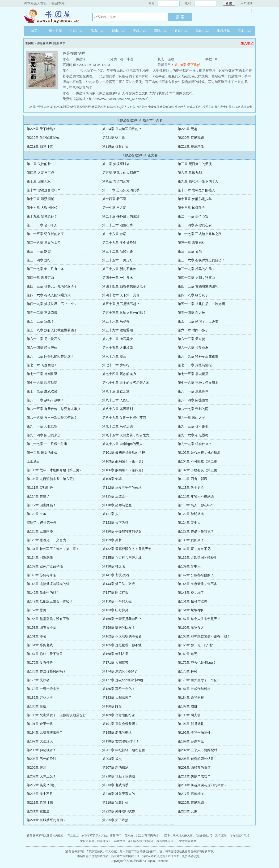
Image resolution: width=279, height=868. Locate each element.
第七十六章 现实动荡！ (44, 383)
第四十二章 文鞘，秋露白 (196, 278)
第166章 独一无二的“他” (195, 645)
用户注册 (247, 3)
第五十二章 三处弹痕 (42, 313)
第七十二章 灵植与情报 (195, 365)
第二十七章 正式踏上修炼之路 (200, 234)
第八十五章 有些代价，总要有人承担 (54, 409)
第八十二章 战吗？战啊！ (45, 400)
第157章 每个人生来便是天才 (199, 619)
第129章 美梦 (112, 540)
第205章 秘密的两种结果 (196, 759)
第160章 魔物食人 (191, 628)
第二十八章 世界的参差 (44, 243)
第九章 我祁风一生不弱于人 (198, 181)
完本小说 (244, 31)
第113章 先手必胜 (191, 488)
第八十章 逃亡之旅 (116, 391)
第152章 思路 (36, 610)
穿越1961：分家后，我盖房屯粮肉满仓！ (136, 835)
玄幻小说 (76, 31)
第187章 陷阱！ (189, 706)
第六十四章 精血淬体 (42, 348)
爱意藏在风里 (188, 841)
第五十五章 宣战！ (40, 321)
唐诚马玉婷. (194, 107)
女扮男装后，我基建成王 (96, 841)
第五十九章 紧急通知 (118, 330)
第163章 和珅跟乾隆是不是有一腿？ (204, 636)
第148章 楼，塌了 (191, 593)
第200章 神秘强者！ (41, 750)
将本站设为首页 (35, 3)
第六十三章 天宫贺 (191, 339)
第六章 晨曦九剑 (190, 173)
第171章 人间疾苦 (115, 663)
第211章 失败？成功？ (194, 776)
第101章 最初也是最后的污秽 (124, 453)
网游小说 (160, 31)
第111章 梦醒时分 (40, 488)
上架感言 (33, 461)
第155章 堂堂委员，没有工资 (48, 619)
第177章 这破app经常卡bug (123, 680)
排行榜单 (223, 31)
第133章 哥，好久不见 (194, 549)
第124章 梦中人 (189, 523)
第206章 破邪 (36, 768)
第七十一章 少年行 (116, 365)
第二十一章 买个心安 (193, 216)
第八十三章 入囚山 (116, 400)
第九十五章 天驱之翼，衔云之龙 (126, 435)
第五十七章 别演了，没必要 (198, 321)
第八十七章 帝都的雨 (193, 409)
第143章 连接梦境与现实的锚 (48, 584)
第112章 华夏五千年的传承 (122, 488)
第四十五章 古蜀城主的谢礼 (198, 286)
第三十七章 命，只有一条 (45, 269)
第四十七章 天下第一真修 (121, 295)
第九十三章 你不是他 (193, 426)
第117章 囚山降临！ (41, 505)
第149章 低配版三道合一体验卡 (50, 601)
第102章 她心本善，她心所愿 (199, 453)
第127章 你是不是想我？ (196, 531)
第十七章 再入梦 (114, 208)
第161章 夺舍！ (38, 636)
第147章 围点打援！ (117, 593)
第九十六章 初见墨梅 (193, 435)
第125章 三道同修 (40, 531)
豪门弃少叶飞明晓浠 (141, 841)
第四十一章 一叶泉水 (118, 278)
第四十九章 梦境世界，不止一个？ (52, 304)
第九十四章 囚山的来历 (44, 435)
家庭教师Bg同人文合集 (121, 107)
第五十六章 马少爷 (116, 321)
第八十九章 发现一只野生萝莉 (124, 418)
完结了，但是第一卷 (42, 523)
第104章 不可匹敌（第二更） (199, 461)
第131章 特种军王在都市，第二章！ (53, 549)
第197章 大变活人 (40, 741)
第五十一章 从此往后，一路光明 (201, 304)
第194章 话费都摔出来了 (45, 733)
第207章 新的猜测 (115, 768)
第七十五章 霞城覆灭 (193, 374)
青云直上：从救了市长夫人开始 (87, 835)
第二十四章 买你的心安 (195, 225)
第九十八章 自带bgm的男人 (122, 444)
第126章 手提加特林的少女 (122, 531)
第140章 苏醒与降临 (41, 575)
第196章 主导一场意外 (194, 733)
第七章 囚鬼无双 (39, 181)
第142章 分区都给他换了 (196, 575)
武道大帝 (246, 107)
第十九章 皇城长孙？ (42, 216)
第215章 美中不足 (40, 794)
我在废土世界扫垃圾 (227, 107)
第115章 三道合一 (115, 496)
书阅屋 (53, 16)
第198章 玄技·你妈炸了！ (121, 741)
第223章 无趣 (188, 129)
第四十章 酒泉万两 (40, 278)
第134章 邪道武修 (40, 558)
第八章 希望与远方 (116, 181)
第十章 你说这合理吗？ (44, 190)
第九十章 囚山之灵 (191, 418)
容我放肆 (120, 841)
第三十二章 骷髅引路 (118, 251)
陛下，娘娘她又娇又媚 (178, 835)
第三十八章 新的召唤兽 (119, 269)
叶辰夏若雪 (99, 107)
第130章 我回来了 (191, 540)
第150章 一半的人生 (117, 601)
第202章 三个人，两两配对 (197, 750)
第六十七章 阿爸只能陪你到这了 (50, 356)
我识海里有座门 (166, 841)
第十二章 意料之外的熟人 (196, 190)
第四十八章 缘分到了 (193, 295)
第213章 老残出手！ (117, 785)
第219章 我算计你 (40, 146)
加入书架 (247, 43)
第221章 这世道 (114, 138)
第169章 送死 (188, 654)
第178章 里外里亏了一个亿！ (199, 680)
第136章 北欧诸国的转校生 (197, 558)
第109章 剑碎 (112, 479)
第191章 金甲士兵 (40, 724)
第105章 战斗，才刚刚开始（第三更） (55, 470)
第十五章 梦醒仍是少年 (195, 199)
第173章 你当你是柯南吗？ (46, 671)
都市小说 (118, 31)
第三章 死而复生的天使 (195, 164)
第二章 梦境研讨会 (116, 164)
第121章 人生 (112, 514)
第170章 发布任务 (40, 663)
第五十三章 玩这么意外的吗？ (124, 313)
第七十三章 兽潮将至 (42, 374)
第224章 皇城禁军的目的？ (122, 129)
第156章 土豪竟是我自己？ (122, 619)
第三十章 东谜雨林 (191, 243)
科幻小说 (181, 31)
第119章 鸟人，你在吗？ (196, 505)
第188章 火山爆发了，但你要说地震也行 (56, 715)
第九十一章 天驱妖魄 (42, 426)
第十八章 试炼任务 (191, 208)
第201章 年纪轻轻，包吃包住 (124, 750)
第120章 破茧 (36, 514)
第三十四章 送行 (39, 260)
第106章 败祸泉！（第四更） (124, 470)
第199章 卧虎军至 (191, 741)
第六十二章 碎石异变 (118, 339)
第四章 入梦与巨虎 (40, 173)
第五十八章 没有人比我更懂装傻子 (52, 330)
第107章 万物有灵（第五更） (199, 470)
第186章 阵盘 (112, 706)
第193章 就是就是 (191, 724)
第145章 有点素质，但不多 (197, 584)
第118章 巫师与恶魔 (117, 505)
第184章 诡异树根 (191, 698)
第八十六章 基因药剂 (118, 409)
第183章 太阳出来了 (117, 698)
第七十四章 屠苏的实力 (119, 374)
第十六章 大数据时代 (42, 208)
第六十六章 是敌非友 (193, 348)
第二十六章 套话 (114, 234)
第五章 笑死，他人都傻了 (121, 173)
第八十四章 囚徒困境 (193, 400)
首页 (34, 31)
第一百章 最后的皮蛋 (42, 453)
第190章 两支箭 (189, 715)
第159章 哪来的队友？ (119, 628)
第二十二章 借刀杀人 (42, 225)
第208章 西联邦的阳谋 (194, 768)
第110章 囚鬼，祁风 (192, 479)
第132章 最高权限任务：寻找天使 (127, 549)
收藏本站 (58, 3)
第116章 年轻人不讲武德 (196, 496)
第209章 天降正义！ (41, 776)
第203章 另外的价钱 (41, 759)
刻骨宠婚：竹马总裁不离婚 (232, 835)
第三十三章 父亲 (190, 251)
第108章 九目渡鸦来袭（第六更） (51, 479)
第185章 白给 (36, 706)
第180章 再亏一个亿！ (119, 689)
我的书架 (55, 31)
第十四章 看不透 (114, 199)
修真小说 (97, 31)
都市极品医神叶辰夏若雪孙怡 (72, 107)
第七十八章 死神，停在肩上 (198, 383)
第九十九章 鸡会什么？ (195, 444)
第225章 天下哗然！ (189, 65)
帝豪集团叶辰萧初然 (161, 107)
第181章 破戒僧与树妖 (194, 689)
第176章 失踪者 (38, 680)
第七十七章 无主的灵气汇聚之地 (126, 383)
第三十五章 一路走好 (118, 260)
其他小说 (202, 31)
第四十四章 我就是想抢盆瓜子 (124, 286)
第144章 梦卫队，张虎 (119, 584)
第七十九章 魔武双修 (42, 391)
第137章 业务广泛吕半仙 (45, 566)
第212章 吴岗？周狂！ (43, 785)
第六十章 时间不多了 (193, 330)
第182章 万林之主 (40, 698)
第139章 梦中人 (189, 566)
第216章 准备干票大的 (119, 794)
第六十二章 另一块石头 (44, 339)
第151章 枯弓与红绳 (192, 601)
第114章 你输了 (38, 496)
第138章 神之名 (114, 566)
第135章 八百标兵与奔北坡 (122, 558)
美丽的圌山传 (204, 835)
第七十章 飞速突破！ (42, 365)
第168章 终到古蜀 (115, 654)
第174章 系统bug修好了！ (121, 671)
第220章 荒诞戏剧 (191, 138)
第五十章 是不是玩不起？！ (123, 304)
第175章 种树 (188, 671)
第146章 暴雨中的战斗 (43, 593)
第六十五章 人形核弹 (118, 348)
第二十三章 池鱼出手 (118, 225)
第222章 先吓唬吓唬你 (43, 138)
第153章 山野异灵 (115, 610)
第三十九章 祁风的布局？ (196, 269)
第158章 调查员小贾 (41, 628)
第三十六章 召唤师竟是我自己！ (201, 260)
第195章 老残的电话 (117, 733)
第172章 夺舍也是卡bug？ (197, 663)
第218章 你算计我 (115, 146)
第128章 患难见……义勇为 (46, 540)
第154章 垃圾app (190, 610)
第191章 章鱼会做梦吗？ (120, 724)
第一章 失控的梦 (39, 164)
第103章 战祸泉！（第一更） (124, 461)
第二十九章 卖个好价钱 (119, 243)
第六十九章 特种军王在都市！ (200, 356)
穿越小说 (139, 31)
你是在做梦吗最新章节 (51, 43)
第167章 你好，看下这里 (45, 654)
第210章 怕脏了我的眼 (119, 776)
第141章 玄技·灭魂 (116, 575)
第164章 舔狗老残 (40, 645)
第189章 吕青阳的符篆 (119, 715)
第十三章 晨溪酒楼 (40, 199)
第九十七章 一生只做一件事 (47, 444)
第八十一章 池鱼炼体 (193, 391)
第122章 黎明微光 (191, 514)
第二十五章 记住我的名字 (45, 234)
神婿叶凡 (180, 107)
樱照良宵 (208, 107)
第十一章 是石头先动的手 (121, 190)
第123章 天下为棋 (115, 523)
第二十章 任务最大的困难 (121, 216)
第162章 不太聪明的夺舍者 (122, 636)
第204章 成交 (112, 759)
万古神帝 (142, 107)
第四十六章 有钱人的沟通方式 (49, 295)
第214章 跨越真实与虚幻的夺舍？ (202, 785)
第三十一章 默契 (39, 251)
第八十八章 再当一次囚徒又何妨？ (52, 418)
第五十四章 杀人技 (191, 313)
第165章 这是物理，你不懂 (122, 645)
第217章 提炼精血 (191, 146)
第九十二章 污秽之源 (118, 426)
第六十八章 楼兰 (114, 356)
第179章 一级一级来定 (43, 689)
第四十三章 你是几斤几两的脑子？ (52, 286)
